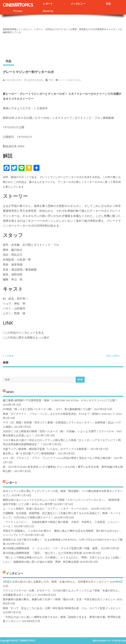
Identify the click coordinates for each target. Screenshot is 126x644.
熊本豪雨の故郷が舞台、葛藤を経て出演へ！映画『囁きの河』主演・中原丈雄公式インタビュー (59, 599)
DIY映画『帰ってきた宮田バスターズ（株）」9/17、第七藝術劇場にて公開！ (48, 409)
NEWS (10, 392)
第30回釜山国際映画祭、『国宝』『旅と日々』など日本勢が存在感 (42, 553)
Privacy (18, 11)
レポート (48, 4)
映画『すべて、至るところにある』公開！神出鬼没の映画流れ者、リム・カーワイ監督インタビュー (62, 608)
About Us (48, 11)
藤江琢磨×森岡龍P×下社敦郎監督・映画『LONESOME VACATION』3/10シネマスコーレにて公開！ (60, 400)
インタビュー (78, 4)
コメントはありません (70, 80)
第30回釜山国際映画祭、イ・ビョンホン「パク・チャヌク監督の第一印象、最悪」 (51, 548)
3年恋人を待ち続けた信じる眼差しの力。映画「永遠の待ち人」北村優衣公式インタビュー (56, 582)
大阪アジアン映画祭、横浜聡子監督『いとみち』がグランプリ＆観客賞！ (46, 449)
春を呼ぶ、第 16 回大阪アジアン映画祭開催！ (30, 453)
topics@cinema (14, 80)
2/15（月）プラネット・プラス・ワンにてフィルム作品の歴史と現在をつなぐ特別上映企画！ (58, 458)
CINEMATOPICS (18, 5)
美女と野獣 (112, 356)
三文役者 (9, 356)
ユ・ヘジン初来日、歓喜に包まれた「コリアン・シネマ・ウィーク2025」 (46, 509)
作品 (108, 4)
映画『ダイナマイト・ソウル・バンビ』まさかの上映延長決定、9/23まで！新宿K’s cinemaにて (59, 414)
